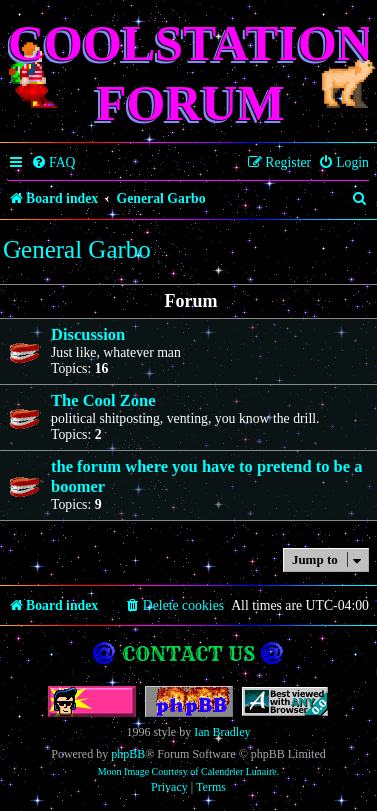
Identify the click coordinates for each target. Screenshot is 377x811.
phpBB (128, 754)
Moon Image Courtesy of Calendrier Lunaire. (189, 771)
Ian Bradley (222, 732)
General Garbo (77, 249)
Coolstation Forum (190, 73)
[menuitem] (53, 163)
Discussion (88, 334)
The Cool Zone (103, 400)
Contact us (188, 653)
